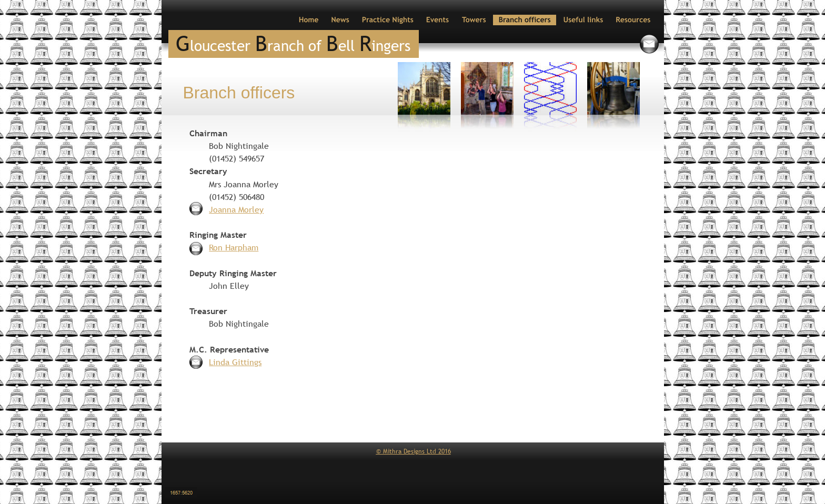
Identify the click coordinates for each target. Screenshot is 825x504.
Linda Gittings (235, 362)
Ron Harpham (234, 247)
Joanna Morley (236, 209)
